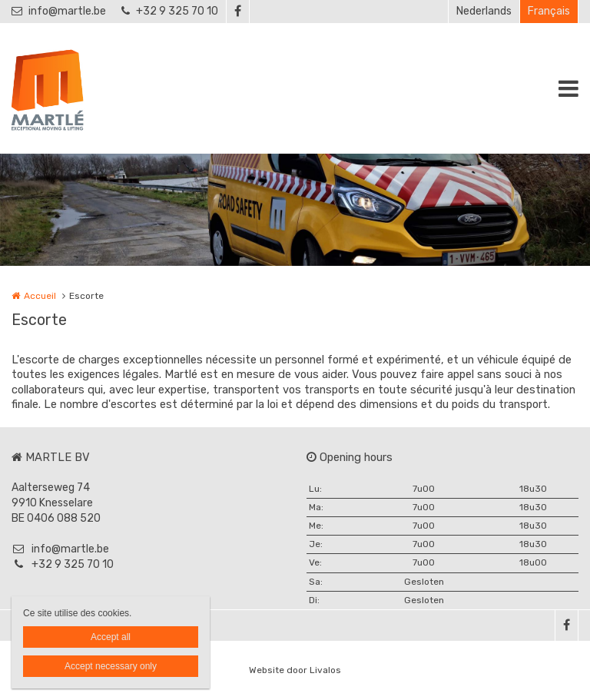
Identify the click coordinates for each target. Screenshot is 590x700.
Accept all (111, 637)
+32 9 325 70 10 (170, 11)
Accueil (40, 296)
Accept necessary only (111, 666)
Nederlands (484, 11)
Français (549, 11)
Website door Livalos (295, 670)
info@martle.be (59, 11)
